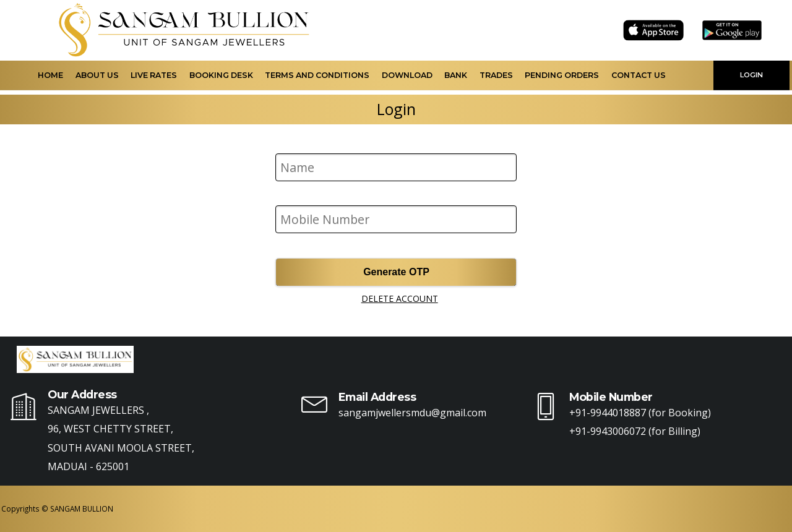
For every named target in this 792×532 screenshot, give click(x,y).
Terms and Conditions (317, 75)
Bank (456, 75)
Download (407, 75)
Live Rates (154, 75)
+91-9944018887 (608, 413)
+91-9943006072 (608, 431)
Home (50, 75)
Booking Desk (221, 75)
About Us (97, 75)
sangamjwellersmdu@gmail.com (412, 413)
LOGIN (751, 75)
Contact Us (639, 75)
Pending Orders (562, 75)
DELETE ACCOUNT (400, 298)
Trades (496, 75)
